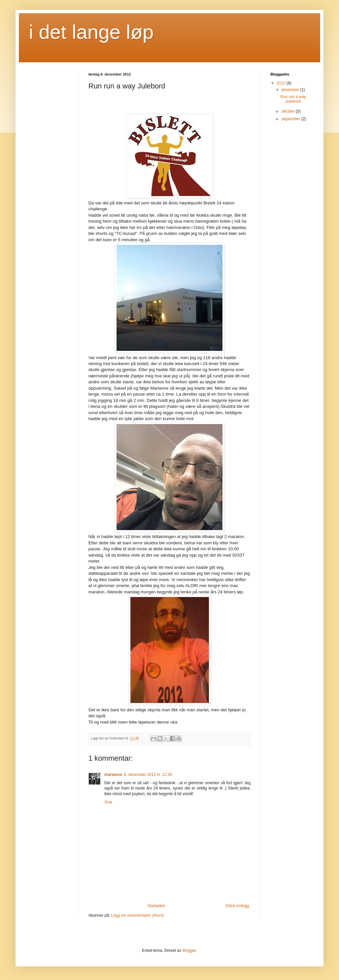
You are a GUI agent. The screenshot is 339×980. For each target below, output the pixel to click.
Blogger (189, 951)
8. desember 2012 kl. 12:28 (148, 775)
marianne (113, 775)
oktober (289, 111)
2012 (282, 83)
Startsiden (156, 906)
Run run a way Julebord (293, 99)
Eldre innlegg (237, 906)
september (291, 119)
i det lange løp (91, 32)
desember (291, 90)
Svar (108, 802)
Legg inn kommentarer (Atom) (138, 915)
